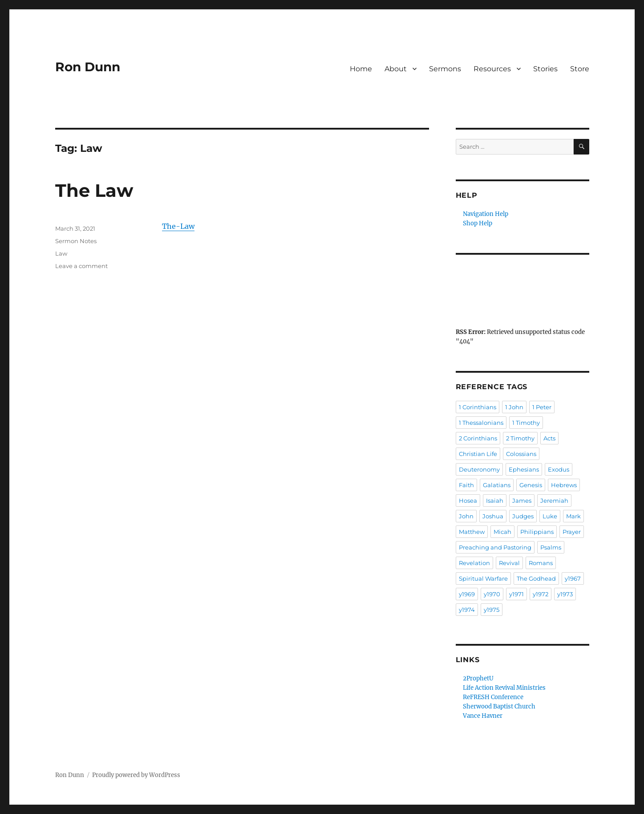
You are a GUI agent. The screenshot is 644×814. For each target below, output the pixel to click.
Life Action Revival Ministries (504, 688)
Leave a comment (81, 266)
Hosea (468, 501)
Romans (541, 563)
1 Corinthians (478, 407)
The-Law (178, 226)
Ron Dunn (88, 67)
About (396, 69)
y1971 (516, 594)
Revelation (474, 563)
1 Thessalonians (481, 423)
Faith (466, 485)
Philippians (537, 532)
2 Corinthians (478, 438)
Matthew (472, 532)
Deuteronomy (479, 469)
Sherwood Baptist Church (499, 706)
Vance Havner (483, 716)
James (522, 501)
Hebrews (564, 485)
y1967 (573, 578)
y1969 (467, 594)
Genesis (531, 485)
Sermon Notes (76, 241)
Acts (549, 438)
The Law (94, 190)
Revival (509, 563)
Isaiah (495, 501)
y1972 (541, 594)
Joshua (493, 516)
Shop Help (478, 223)
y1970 (492, 594)
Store (580, 69)
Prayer (572, 532)
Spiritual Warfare (483, 578)
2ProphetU (478, 678)
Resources (492, 69)
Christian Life (478, 454)
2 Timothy (520, 438)
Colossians (521, 454)
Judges (523, 516)
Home (361, 69)
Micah (502, 532)
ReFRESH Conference (493, 697)
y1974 (467, 610)
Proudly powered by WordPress (136, 775)
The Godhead (536, 578)
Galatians (497, 485)
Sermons (445, 69)
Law (61, 253)
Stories (545, 69)
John (466, 516)
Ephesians (524, 469)
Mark (573, 516)
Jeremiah (554, 501)
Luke (550, 516)
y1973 (565, 594)
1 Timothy (526, 423)
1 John (514, 407)
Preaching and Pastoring (495, 547)
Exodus (559, 469)
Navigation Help (486, 214)
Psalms (551, 547)
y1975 (492, 610)
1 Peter (542, 407)
